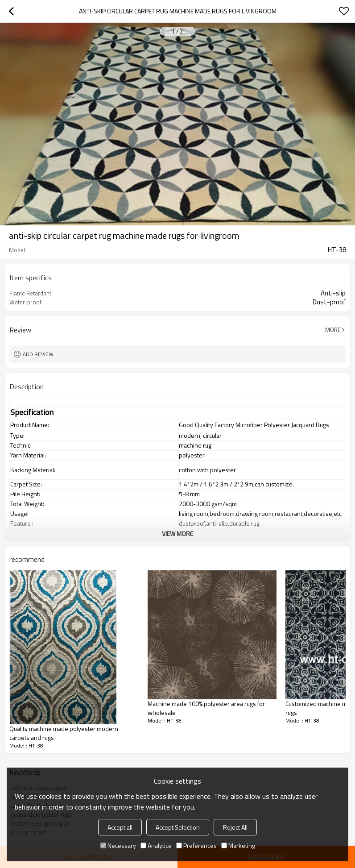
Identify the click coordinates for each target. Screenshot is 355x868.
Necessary (118, 845)
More (333, 330)
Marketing (238, 845)
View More (177, 534)
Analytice (156, 845)
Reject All (235, 827)
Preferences (196, 845)
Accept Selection (178, 827)
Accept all (120, 827)
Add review (38, 354)
